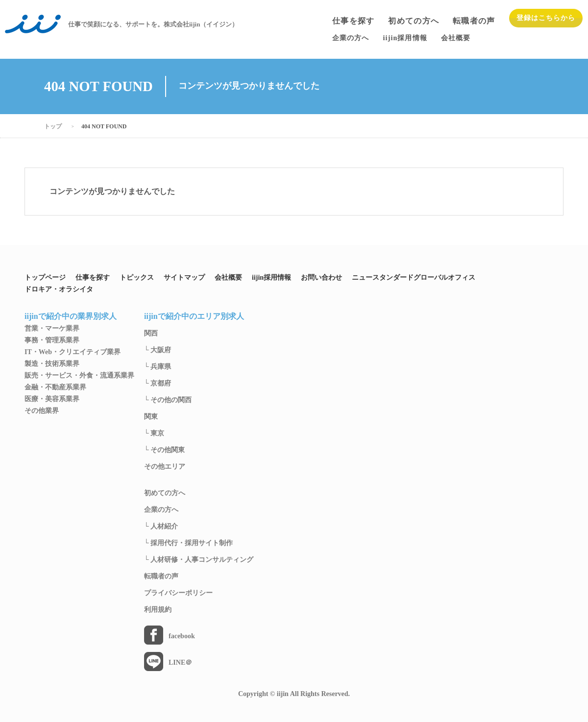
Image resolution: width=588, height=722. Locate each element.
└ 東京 (154, 433)
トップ (53, 126)
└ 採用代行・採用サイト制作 (188, 543)
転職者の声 (474, 21)
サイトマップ (184, 278)
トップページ (45, 278)
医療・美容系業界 (52, 399)
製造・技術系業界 (52, 364)
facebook (182, 636)
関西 (151, 334)
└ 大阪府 (158, 350)
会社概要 (228, 278)
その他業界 (42, 411)
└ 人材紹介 (161, 527)
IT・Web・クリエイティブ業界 (73, 352)
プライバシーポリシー (178, 593)
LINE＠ (180, 663)
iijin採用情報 (271, 278)
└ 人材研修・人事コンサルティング (199, 560)
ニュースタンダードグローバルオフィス (414, 278)
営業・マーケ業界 (52, 329)
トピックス (137, 278)
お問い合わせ (321, 278)
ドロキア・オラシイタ (59, 289)
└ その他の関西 (168, 400)
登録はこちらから (546, 18)
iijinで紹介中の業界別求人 (71, 316)
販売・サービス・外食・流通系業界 (79, 376)
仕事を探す (353, 21)
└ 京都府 (158, 384)
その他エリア (165, 467)
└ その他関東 (164, 450)
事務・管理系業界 (52, 340)
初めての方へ (414, 21)
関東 (151, 417)
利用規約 (158, 610)
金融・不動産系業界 (55, 387)
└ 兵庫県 (158, 367)
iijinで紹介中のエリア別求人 (194, 316)
